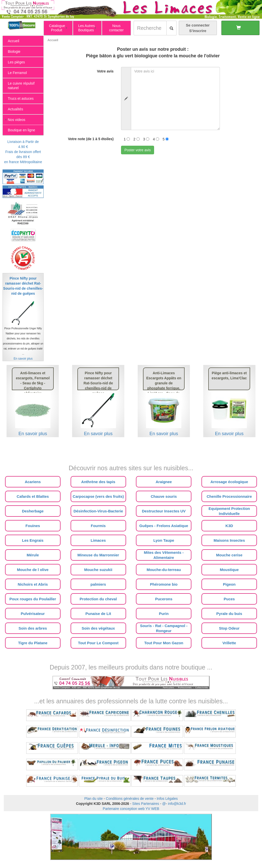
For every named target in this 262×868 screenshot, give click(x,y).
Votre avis (105, 71)
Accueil (53, 40)
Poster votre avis (137, 150)
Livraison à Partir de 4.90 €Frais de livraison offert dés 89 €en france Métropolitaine (23, 152)
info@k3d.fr (177, 804)
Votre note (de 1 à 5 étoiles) (91, 139)
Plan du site (93, 799)
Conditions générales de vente (130, 799)
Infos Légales (167, 799)
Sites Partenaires (146, 804)
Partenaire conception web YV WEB (131, 809)
